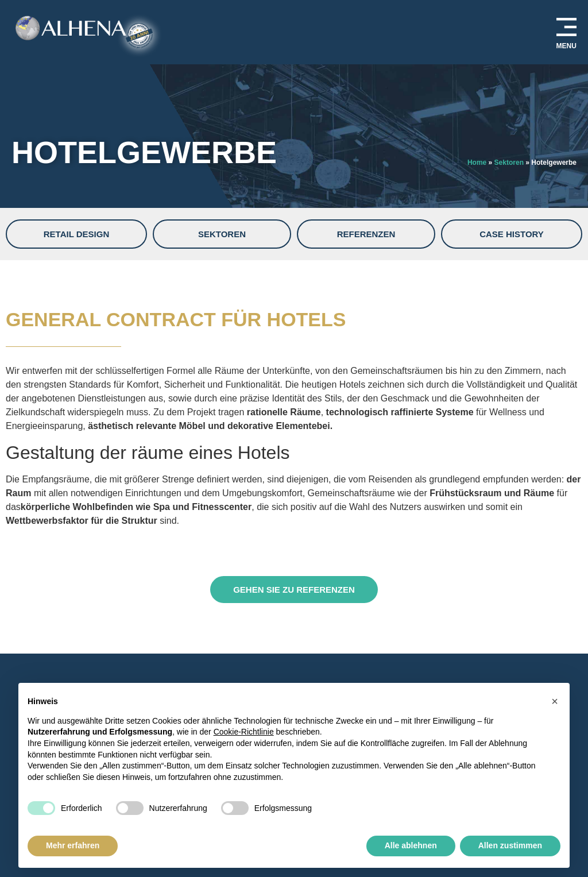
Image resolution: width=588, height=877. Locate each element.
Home (477, 163)
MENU (566, 46)
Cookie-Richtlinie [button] (244, 732)
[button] (555, 701)
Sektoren (509, 163)
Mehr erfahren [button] (73, 845)
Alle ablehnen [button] (411, 845)
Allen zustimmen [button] (510, 845)
